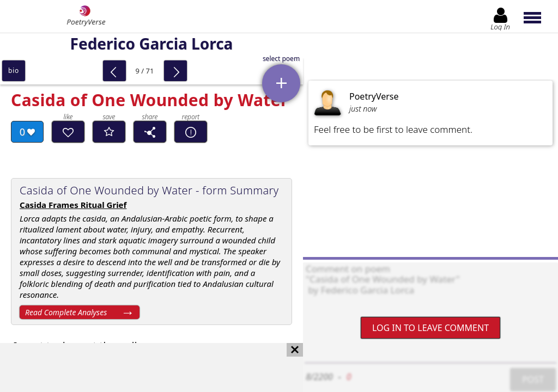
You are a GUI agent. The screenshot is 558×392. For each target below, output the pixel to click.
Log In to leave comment (430, 328)
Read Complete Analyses (66, 312)
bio (14, 71)
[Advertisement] (141, 367)
